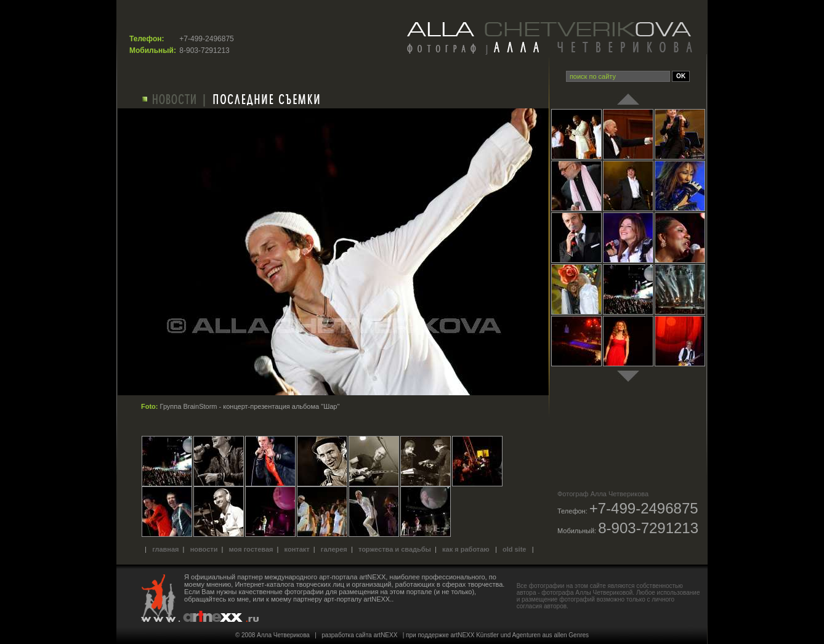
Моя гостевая (251, 549)
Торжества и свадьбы (395, 549)
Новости (204, 549)
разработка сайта (346, 635)
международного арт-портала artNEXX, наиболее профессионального (375, 577)
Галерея (334, 549)
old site (515, 549)
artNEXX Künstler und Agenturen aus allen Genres (520, 635)
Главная (165, 549)
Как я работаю (466, 549)
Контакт (297, 549)
